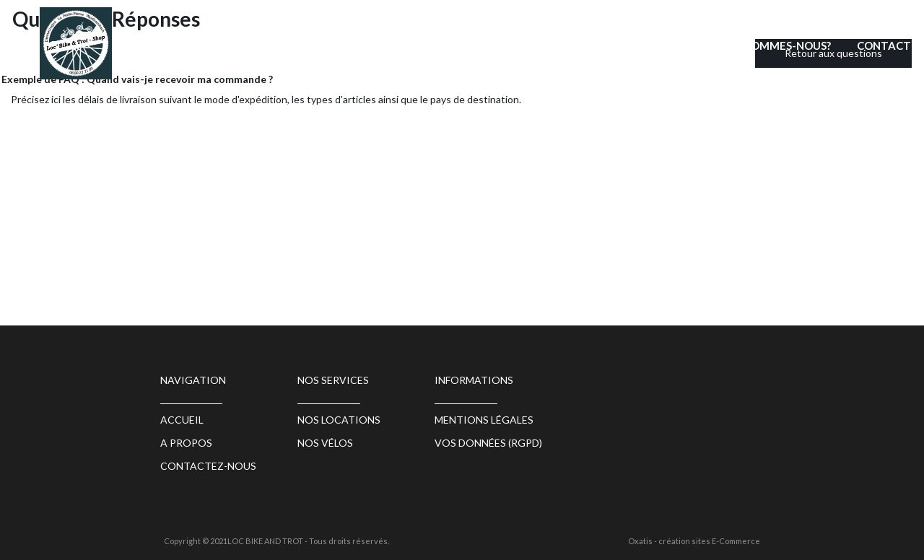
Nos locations (512, 45)
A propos (186, 443)
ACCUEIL (420, 45)
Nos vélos (325, 443)
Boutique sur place (639, 45)
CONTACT (884, 45)
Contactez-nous (208, 466)
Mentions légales (484, 420)
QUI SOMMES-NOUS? (777, 45)
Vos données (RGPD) (488, 443)
